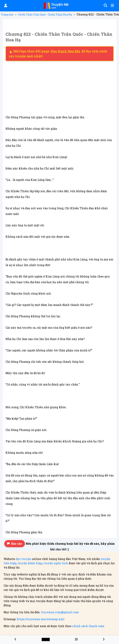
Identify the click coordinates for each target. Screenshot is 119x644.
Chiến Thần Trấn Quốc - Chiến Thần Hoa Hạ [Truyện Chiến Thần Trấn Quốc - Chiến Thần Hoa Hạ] (45, 14)
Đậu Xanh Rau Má (66, 51)
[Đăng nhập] (5, 6)
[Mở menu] (112, 6)
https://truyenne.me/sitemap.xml (41, 619)
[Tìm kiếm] (105, 6)
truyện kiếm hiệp (30, 563)
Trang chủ (7, 14)
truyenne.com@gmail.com (60, 612)
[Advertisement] (60, 88)
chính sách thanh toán (88, 626)
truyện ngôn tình (56, 563)
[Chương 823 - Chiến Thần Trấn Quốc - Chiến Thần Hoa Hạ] (104, 639)
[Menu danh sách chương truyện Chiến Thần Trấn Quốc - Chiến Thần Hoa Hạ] (76, 639)
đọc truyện (23, 559)
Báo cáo (15, 544)
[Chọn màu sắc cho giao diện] (46, 639)
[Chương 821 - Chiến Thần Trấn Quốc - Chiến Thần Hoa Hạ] (15, 639)
